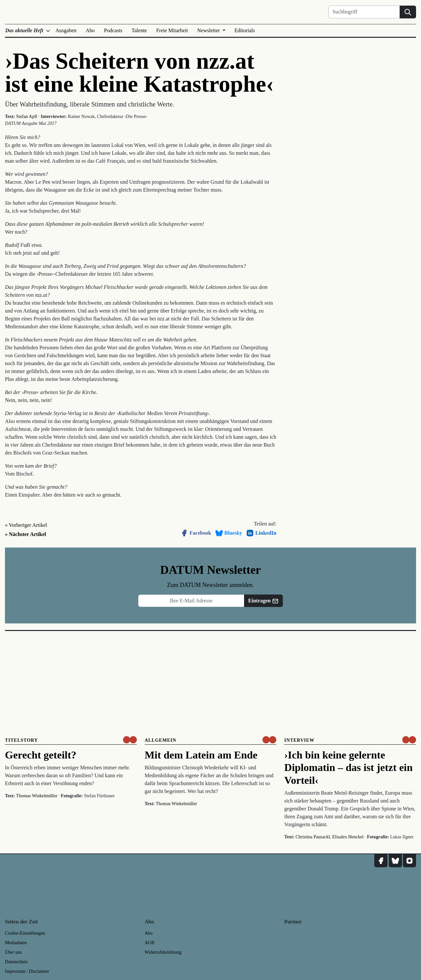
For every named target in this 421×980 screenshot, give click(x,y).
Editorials (245, 30)
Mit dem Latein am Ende (201, 755)
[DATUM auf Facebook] (381, 861)
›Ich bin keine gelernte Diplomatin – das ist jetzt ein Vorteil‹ (348, 768)
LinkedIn (261, 533)
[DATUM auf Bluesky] (395, 861)
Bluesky (229, 533)
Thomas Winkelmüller (37, 796)
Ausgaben (66, 30)
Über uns (13, 952)
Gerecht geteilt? (41, 755)
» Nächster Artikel (25, 534)
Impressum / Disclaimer (27, 971)
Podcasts (113, 30)
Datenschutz (16, 962)
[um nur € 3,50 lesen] (130, 740)
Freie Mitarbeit (172, 30)
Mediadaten (16, 943)
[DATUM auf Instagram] (409, 861)
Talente (139, 30)
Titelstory (21, 740)
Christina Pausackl (313, 837)
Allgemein (161, 740)
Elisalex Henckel (348, 837)
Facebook (196, 533)
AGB (150, 943)
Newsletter (209, 30)
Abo (90, 30)
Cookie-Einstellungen (25, 933)
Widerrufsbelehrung (163, 952)
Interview (299, 740)
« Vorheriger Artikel (26, 525)
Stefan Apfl (27, 117)
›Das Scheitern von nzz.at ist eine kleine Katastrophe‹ (139, 72)
